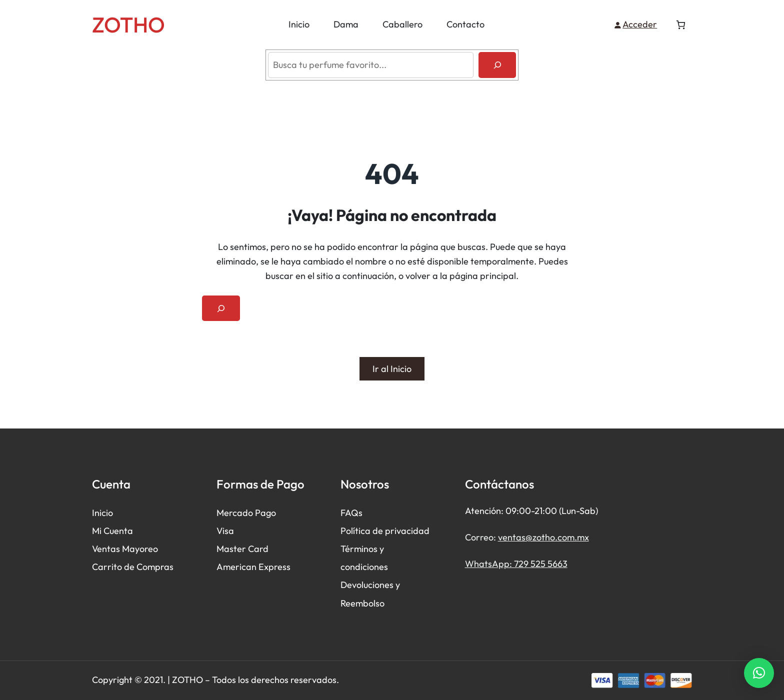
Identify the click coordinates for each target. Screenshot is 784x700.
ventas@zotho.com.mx (543, 537)
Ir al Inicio (392, 369)
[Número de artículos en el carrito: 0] (681, 25)
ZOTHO (128, 24)
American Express (253, 567)
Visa (225, 531)
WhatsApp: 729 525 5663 (516, 564)
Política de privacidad (385, 531)
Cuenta (118, 531)
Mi (98, 531)
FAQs (351, 513)
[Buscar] (497, 65)
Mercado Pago (246, 513)
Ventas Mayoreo (125, 549)
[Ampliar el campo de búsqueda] (221, 308)
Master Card (242, 549)
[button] (759, 673)
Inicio (102, 513)
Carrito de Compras (133, 567)
